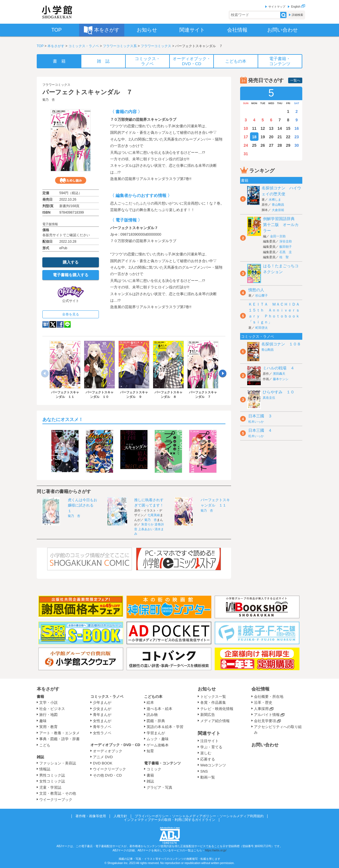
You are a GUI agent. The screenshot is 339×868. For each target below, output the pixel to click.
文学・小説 (48, 702)
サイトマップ (277, 7)
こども (45, 745)
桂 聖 (284, 257)
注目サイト (209, 741)
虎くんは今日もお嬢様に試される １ (82, 505)
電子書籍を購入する (71, 275)
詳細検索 (297, 15)
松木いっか (256, 422)
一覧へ (295, 80)
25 (254, 145)
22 (288, 137)
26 (263, 145)
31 (246, 154)
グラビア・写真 (159, 787)
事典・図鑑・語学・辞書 (59, 739)
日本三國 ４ (260, 430)
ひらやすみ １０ (279, 392)
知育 (150, 751)
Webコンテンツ (213, 765)
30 (297, 145)
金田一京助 (278, 236)
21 (280, 137)
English (298, 7)
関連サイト (209, 733)
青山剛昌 (278, 205)
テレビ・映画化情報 (217, 709)
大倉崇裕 (278, 210)
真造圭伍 (269, 398)
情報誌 (45, 769)
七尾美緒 (154, 515)
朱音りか (147, 524)
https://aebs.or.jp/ (216, 850)
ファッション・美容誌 (58, 763)
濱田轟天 (279, 374)
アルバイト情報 (267, 715)
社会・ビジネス (52, 709)
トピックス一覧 (213, 697)
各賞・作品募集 (213, 702)
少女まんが (102, 709)
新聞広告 (208, 715)
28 (280, 145)
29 (288, 145)
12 (263, 128)
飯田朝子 (286, 247)
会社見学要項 (265, 721)
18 (254, 137)
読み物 (152, 715)
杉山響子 (262, 295)
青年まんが (102, 715)
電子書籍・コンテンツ (162, 763)
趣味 (43, 721)
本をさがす (56, 46)
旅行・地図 (48, 715)
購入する (71, 262)
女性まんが (102, 721)
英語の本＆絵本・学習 (165, 727)
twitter (53, 324)
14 (280, 128)
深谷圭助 (286, 241)
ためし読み (71, 180)
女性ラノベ (102, 733)
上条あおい (146, 529)
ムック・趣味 (158, 739)
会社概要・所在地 (269, 697)
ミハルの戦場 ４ (279, 368)
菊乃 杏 (49, 100)
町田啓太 (262, 328)
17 (246, 137)
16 (297, 128)
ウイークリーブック (56, 800)
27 (271, 145)
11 (254, 128)
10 (246, 128)
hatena (46, 324)
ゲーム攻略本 (158, 745)
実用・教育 (48, 727)
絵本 (150, 702)
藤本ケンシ (281, 379)
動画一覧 (208, 777)
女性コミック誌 (52, 781)
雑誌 (40, 757)
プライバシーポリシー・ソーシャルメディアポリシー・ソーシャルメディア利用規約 (199, 816)
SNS (204, 771)
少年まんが (102, 702)
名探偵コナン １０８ (281, 344)
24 (246, 145)
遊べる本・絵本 (159, 709)
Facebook (60, 324)
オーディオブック (108, 751)
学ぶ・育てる (211, 747)
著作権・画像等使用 (91, 816)
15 (288, 128)
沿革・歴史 (263, 702)
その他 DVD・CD (107, 775)
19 (263, 137)
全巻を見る (71, 314)
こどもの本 (153, 697)
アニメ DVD (103, 757)
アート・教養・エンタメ (59, 733)
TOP (40, 46)
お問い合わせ (265, 745)
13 (271, 128)
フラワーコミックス (156, 46)
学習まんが (158, 733)
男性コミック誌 (52, 775)
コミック (154, 769)
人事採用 (261, 709)
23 (297, 137)
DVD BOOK (103, 763)
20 (271, 137)
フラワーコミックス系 (120, 46)
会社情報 (260, 689)
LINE (67, 324)
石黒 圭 (286, 252)
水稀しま (275, 200)
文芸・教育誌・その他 (58, 793)
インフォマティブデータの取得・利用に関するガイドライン (169, 820)
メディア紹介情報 (215, 721)
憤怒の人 (256, 290)
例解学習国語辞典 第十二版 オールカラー (281, 225)
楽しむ (206, 753)
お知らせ (207, 689)
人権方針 (120, 816)
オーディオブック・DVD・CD (115, 745)
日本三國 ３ (260, 416)
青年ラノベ (102, 727)
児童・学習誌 (50, 787)
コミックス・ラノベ (84, 46)
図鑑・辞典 (156, 721)
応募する (208, 759)
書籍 (40, 697)
